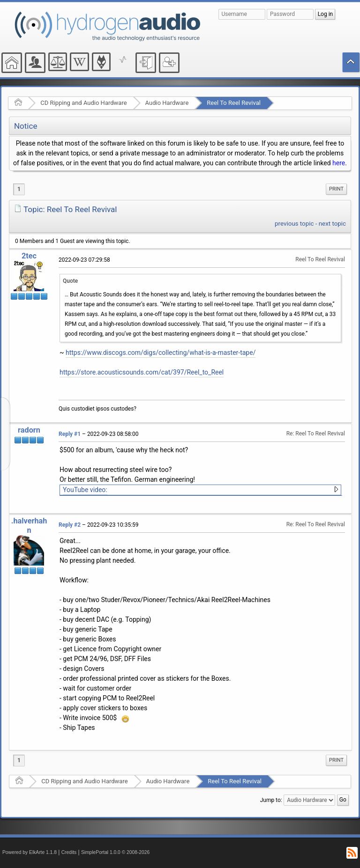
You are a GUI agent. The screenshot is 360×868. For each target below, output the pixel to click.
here (339, 163)
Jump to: (271, 800)
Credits (69, 852)
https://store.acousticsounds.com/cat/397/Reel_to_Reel (142, 372)
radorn (29, 430)
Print (336, 189)
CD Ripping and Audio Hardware (83, 103)
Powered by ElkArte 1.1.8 (30, 852)
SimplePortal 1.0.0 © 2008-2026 (115, 852)
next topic (332, 224)
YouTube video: (85, 490)
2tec (29, 256)
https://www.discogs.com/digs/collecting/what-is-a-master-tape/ (161, 353)
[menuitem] (336, 189)
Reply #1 (70, 434)
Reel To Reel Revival (234, 103)
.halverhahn (29, 526)
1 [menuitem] (19, 189)
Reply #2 (70, 525)
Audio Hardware (167, 103)
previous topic (294, 224)
